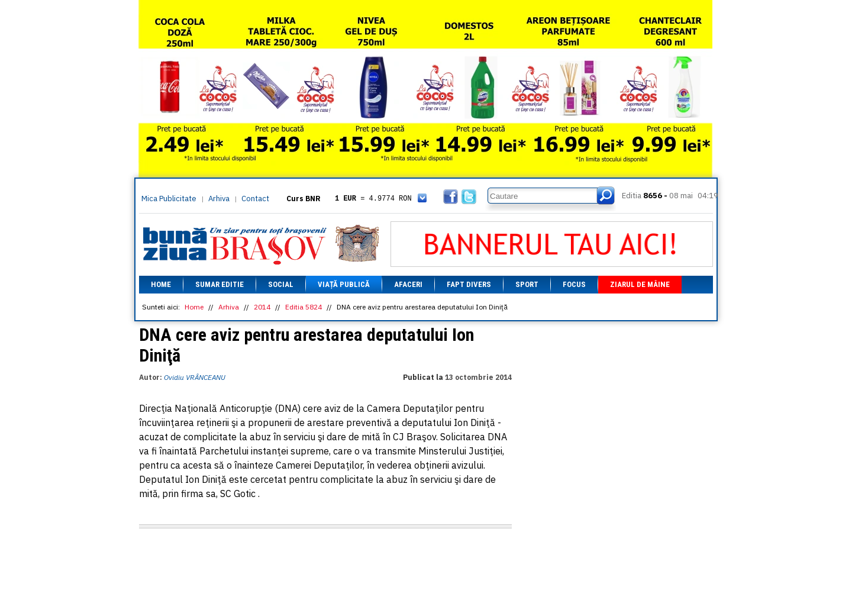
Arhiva (219, 199)
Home (161, 284)
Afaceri (408, 284)
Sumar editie (220, 284)
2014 (262, 307)
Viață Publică (344, 284)
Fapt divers (469, 284)
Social (281, 284)
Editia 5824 (304, 307)
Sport (527, 284)
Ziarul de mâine (640, 284)
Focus (574, 284)
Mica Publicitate (169, 199)
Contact (255, 199)
